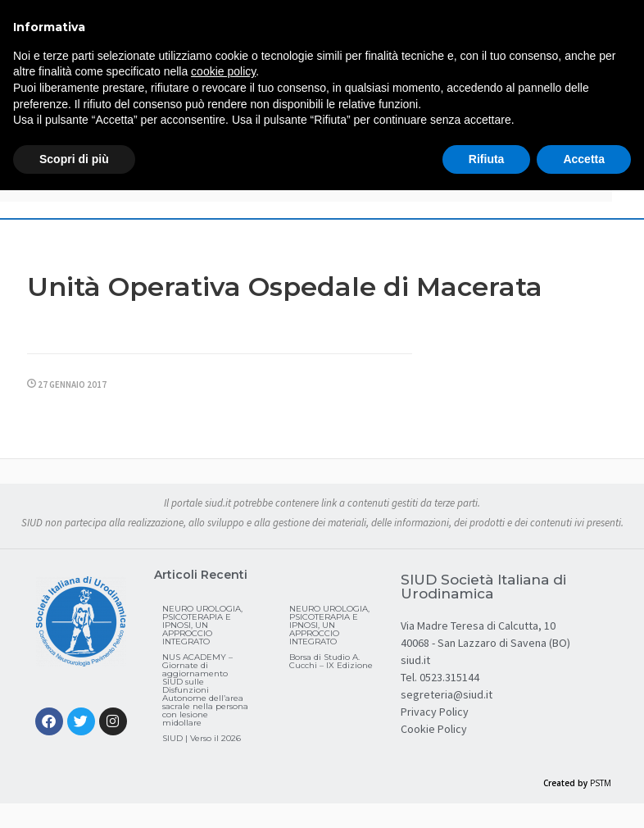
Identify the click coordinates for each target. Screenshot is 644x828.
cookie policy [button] (223, 71)
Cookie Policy (434, 729)
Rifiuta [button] (487, 159)
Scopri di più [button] (74, 159)
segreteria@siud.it (447, 694)
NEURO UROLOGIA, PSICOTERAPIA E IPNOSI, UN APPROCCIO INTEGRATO (202, 625)
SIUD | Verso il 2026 (202, 738)
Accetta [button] (584, 159)
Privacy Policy (435, 712)
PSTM (601, 783)
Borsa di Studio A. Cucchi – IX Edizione (331, 661)
